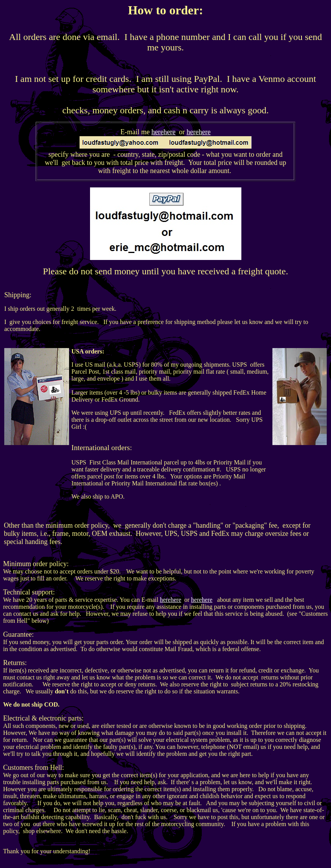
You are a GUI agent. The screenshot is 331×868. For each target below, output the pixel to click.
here (157, 132)
